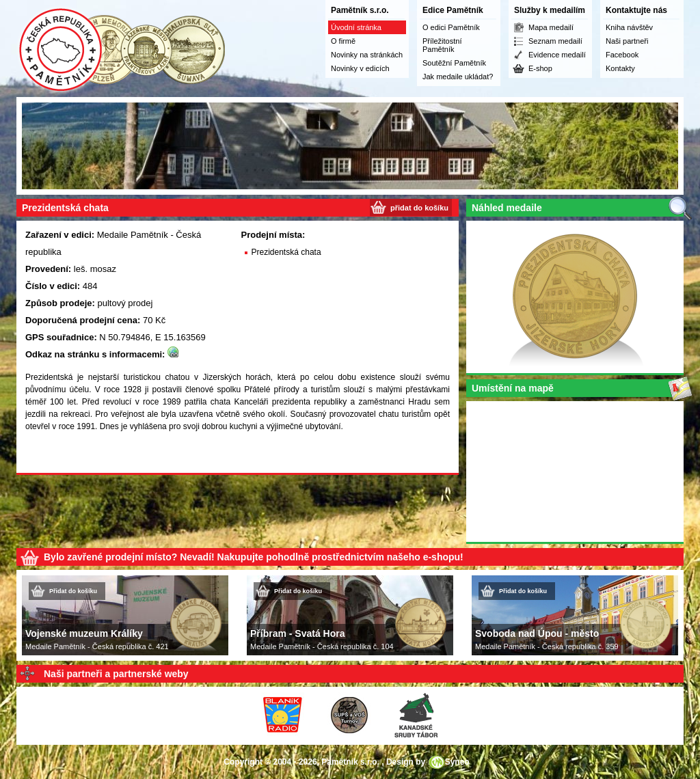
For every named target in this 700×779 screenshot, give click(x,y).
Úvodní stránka (356, 27)
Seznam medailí (555, 41)
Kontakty (620, 68)
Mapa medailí (551, 27)
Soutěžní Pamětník (454, 63)
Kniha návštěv (629, 27)
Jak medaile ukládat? (458, 77)
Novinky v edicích (360, 68)
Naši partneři (627, 41)
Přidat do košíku (73, 591)
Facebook (622, 55)
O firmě (343, 41)
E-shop (540, 68)
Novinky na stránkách (367, 55)
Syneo (457, 762)
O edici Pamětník (451, 27)
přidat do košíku (419, 208)
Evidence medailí (557, 55)
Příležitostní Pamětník (442, 45)
